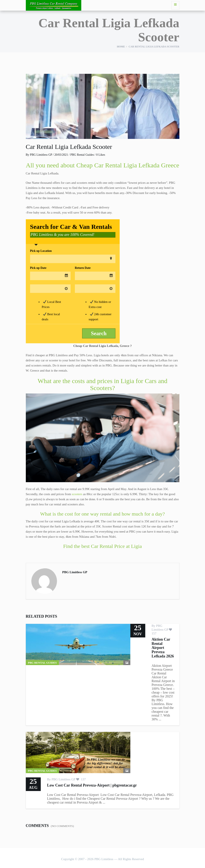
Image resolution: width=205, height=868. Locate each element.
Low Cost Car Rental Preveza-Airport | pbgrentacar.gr (92, 785)
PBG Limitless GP (41, 155)
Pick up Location (41, 251)
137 (81, 779)
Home (121, 47)
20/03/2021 (61, 155)
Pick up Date (38, 268)
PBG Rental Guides (82, 155)
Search (99, 333)
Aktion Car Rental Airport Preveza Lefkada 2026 (163, 648)
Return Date (83, 268)
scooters (77, 494)
